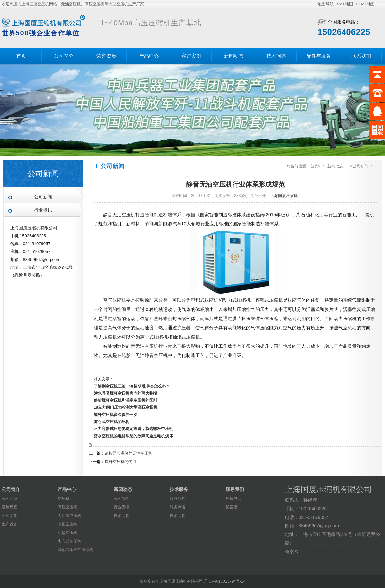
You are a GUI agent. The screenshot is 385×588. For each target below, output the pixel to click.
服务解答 (178, 499)
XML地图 (345, 4)
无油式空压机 (69, 516)
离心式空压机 (69, 541)
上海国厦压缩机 (284, 196)
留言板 (232, 507)
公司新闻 (43, 197)
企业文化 (10, 516)
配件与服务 (319, 56)
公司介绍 (10, 499)
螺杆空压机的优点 (121, 462)
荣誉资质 (106, 56)
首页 (21, 56)
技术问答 (276, 56)
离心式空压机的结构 (112, 422)
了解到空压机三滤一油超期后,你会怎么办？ (132, 386)
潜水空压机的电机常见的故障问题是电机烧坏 (133, 436)
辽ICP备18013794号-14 (328, 551)
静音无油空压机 (142, 346)
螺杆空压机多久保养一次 (116, 415)
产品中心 (149, 56)
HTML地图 (365, 4)
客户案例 (191, 56)
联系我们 (361, 56)
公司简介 (64, 56)
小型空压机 (68, 533)
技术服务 (179, 489)
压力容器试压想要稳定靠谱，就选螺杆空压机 (133, 429)
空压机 (64, 499)
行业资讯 (43, 210)
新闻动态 (234, 56)
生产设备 (10, 524)
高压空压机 (68, 507)
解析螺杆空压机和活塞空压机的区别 (125, 400)
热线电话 (234, 499)
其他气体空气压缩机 (75, 550)
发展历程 (10, 507)
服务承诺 (178, 507)
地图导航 (326, 4)
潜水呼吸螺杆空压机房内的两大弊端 (125, 393)
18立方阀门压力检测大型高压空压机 (126, 407)
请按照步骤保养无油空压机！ (130, 453)
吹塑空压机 (68, 524)
